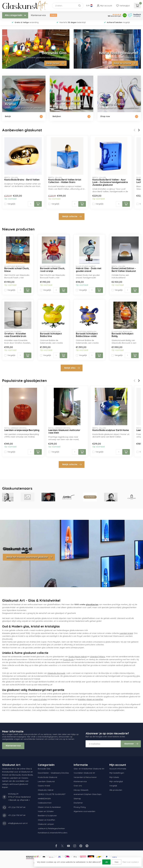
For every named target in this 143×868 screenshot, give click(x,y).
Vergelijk (11, 204)
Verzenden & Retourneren (85, 777)
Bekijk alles (72, 368)
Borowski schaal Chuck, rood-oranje (53, 270)
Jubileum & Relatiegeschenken (51, 828)
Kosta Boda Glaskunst (47, 777)
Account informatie (118, 769)
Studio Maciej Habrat (78, 657)
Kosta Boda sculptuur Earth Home (111, 430)
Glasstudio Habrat (46, 790)
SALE (53, 15)
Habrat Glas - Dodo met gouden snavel (89, 270)
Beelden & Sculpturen (47, 816)
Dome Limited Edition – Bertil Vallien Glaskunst (124, 270)
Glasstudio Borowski (56, 673)
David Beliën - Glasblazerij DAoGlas (53, 773)
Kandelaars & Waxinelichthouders (53, 833)
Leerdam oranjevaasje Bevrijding (22, 430)
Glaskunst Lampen (46, 824)
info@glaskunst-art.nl (18, 823)
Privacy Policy (80, 807)
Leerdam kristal (126, 633)
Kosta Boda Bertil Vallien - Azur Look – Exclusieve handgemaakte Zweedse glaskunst (110, 182)
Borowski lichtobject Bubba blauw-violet (87, 335)
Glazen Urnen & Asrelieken (49, 807)
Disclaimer (78, 803)
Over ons (78, 786)
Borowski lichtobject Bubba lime (51, 335)
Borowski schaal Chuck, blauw (17, 270)
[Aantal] (31, 204)
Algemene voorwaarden (84, 811)
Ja (106, 862)
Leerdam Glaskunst (46, 781)
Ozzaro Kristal (44, 786)
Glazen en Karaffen (46, 820)
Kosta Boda (68, 659)
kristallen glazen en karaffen (91, 699)
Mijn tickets (114, 777)
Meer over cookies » (131, 862)
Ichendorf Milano (98, 657)
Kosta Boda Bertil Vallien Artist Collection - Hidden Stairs (65, 181)
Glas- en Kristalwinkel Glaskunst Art (89, 769)
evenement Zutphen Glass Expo (88, 794)
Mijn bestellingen (117, 773)
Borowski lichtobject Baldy (123, 335)
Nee (117, 862)
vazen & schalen (40, 699)
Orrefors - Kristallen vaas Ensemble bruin (15, 335)
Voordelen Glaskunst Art (84, 773)
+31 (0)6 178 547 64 (17, 807)
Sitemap (77, 799)
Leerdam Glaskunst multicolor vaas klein (64, 432)
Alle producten (116, 790)
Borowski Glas (44, 769)
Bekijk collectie (72, 217)
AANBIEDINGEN (44, 799)
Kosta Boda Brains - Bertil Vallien (22, 180)
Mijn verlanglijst (116, 781)
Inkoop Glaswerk (81, 790)
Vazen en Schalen (46, 811)
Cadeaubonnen (45, 803)
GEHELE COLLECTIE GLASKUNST (52, 794)
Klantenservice (38, 15)
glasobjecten (92, 604)
